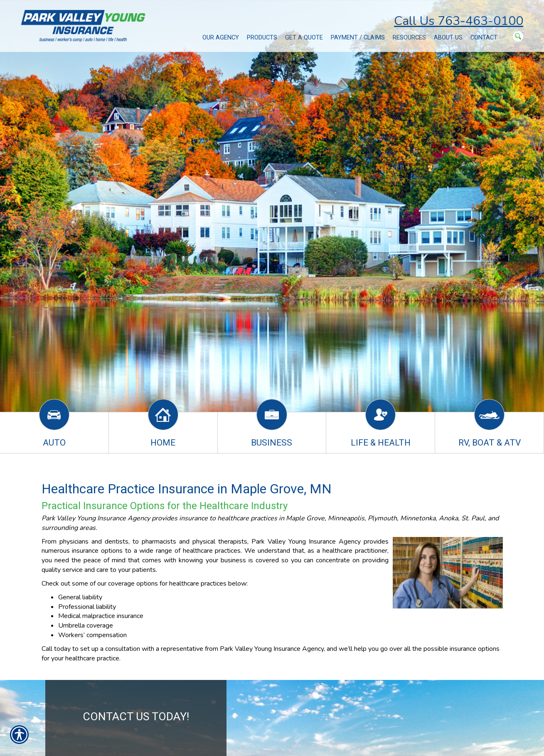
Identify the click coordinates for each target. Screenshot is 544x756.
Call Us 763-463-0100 (459, 21)
